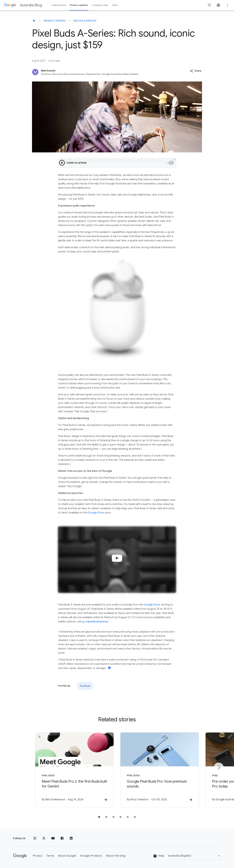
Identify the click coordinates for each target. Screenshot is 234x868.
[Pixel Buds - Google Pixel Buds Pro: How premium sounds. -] (160, 770)
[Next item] (219, 768)
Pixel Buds (85, 686)
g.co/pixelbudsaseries (95, 622)
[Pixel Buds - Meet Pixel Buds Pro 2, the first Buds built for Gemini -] (74, 770)
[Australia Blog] (34, 21)
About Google (67, 856)
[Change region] (195, 856)
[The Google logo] (20, 856)
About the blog (116, 856)
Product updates (55, 21)
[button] (196, 71)
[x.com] (44, 838)
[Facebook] (62, 838)
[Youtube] (53, 838)
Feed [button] (115, 5)
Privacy (38, 856)
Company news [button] (100, 5)
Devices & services (85, 21)
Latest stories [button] (59, 5)
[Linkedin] (71, 838)
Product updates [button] (79, 5)
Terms (50, 856)
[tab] (99, 817)
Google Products (91, 856)
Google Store (96, 513)
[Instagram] (35, 838)
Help (159, 856)
